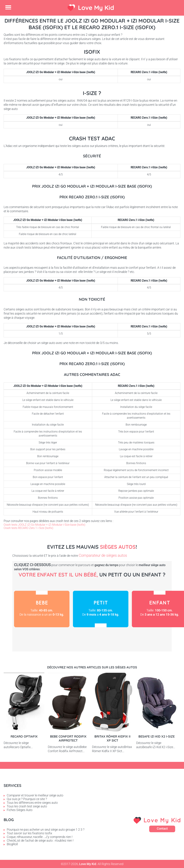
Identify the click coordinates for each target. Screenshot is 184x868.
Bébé (42, 609)
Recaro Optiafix (24, 736)
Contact (162, 828)
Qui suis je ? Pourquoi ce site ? (27, 799)
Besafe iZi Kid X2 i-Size (157, 736)
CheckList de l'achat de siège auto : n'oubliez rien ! (40, 840)
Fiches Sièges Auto (20, 810)
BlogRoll (12, 844)
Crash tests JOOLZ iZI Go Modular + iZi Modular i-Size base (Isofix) (44, 525)
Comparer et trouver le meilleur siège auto (35, 795)
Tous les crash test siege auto (27, 806)
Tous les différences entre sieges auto (32, 803)
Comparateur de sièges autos (103, 555)
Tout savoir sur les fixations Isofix (29, 833)
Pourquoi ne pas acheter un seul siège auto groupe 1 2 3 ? (46, 830)
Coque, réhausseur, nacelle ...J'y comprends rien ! (40, 837)
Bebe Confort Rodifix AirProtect (68, 738)
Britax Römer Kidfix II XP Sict (112, 738)
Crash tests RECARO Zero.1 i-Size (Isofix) (28, 528)
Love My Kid (96, 8)
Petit (101, 609)
